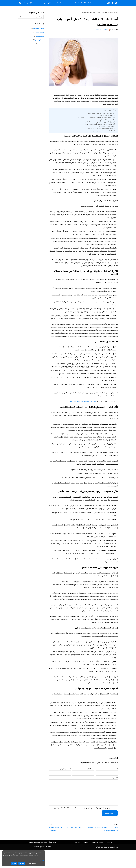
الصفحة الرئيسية (86, 3)
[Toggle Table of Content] (114, 111)
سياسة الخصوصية (30, 3)
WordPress (100, 865)
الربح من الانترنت (39, 29)
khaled (107, 30)
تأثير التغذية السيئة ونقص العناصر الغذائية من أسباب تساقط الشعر (97, 119)
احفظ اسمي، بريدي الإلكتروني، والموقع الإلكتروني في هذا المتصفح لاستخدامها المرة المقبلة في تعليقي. (86, 826)
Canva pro (48, 865)
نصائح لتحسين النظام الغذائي (108, 121)
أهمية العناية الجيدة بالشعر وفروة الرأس (104, 132)
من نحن (86, 860)
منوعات (40, 3)
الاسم (116, 785)
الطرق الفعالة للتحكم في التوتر (108, 116)
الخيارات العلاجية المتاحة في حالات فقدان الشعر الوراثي (102, 129)
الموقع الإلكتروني (66, 785)
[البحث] (20, 3)
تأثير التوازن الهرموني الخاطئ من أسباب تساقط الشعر (101, 123)
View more (42, 860)
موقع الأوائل (52, 860)
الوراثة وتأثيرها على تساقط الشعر (106, 127)
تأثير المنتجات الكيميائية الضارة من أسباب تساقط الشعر (100, 125)
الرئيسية (116, 12)
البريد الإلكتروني (90, 785)
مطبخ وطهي (48, 3)
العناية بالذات (59, 3)
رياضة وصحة (68, 3)
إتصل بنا (78, 860)
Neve (116, 865)
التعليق (115, 795)
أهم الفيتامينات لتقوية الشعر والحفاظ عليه (84, 408)
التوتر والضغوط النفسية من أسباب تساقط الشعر (102, 114)
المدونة (77, 3)
